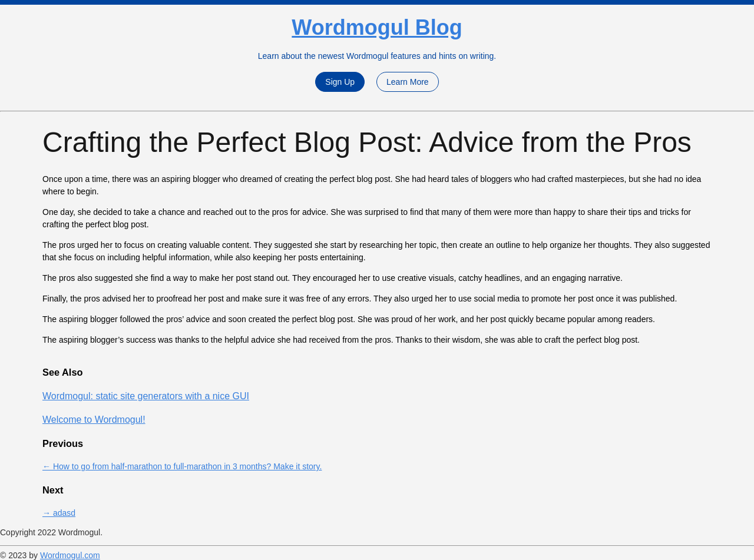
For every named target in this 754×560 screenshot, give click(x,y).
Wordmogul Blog (377, 27)
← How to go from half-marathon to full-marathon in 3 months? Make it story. (182, 466)
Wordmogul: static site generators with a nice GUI (146, 396)
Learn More (408, 82)
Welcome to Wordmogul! (94, 420)
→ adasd (59, 513)
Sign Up (340, 82)
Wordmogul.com (70, 555)
